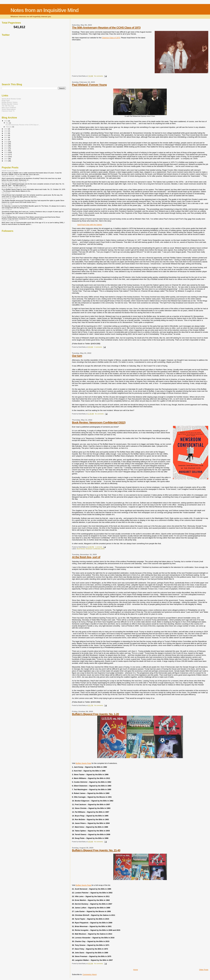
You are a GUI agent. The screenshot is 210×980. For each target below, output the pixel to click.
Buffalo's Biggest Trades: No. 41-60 (14, 182)
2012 (6, 148)
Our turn (77, 356)
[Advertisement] (22, 61)
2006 (6, 161)
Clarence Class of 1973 (111, 38)
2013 (6, 146)
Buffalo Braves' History (10, 102)
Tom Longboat (7, 209)
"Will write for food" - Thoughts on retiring (16, 176)
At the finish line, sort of (86, 557)
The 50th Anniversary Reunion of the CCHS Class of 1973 (106, 28)
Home (136, 970)
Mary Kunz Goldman (9, 107)
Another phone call (8, 198)
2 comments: (98, 347)
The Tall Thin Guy (8, 106)
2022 (6, 129)
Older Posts (204, 970)
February (9, 127)
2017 (6, 137)
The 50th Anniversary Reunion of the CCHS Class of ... (23, 125)
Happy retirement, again (10, 220)
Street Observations (9, 109)
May (7, 123)
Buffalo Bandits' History (10, 104)
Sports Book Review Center (11, 99)
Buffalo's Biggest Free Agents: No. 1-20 (95, 714)
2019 (6, 133)
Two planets (6, 193)
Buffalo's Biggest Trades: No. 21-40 (14, 187)
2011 (6, 150)
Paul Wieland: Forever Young (89, 85)
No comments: (99, 76)
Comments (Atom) (90, 974)
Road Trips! (6, 100)
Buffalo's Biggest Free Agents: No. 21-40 (96, 850)
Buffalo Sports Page (83, 763)
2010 (6, 152)
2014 (6, 144)
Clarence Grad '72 (8, 111)
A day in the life (7, 204)
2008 (6, 157)
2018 (6, 135)
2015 (6, 142)
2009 (6, 154)
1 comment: (99, 547)
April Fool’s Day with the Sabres (90, 225)
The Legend (6, 215)
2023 (6, 121)
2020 (6, 131)
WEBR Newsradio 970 (10, 171)
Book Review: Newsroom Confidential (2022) (99, 422)
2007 (6, 159)
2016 (6, 140)
